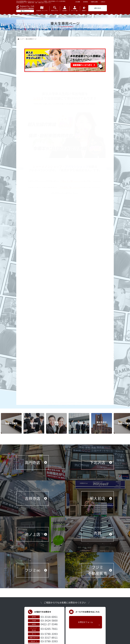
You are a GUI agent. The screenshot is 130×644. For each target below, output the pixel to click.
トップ (22, 39)
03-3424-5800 (49, 626)
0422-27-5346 (49, 630)
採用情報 (85, 2)
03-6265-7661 (49, 634)
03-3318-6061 (49, 623)
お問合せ (103, 2)
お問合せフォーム (86, 631)
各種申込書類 (94, 2)
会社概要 (78, 2)
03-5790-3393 (49, 640)
